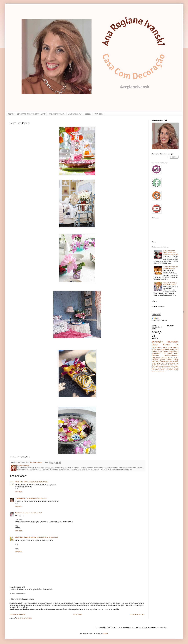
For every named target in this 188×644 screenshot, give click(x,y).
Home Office (164, 370)
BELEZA (88, 114)
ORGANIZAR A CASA (57, 114)
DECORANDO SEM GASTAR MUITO (31, 114)
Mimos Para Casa (172, 350)
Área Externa (175, 367)
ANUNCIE (99, 114)
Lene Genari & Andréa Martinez (26, 537)
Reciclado (155, 361)
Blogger (105, 633)
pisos (172, 368)
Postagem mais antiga (137, 615)
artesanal (160, 350)
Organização (174, 352)
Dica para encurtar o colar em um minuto (170, 284)
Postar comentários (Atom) (24, 618)
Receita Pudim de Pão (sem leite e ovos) (171, 268)
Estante (176, 370)
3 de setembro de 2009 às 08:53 (38, 482)
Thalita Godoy (20, 498)
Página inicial (78, 615)
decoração (157, 342)
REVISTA (165, 363)
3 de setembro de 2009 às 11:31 (32, 513)
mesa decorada (174, 361)
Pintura (171, 370)
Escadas (168, 367)
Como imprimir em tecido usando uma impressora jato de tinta (171, 253)
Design (176, 360)
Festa (154, 367)
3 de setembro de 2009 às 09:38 (36, 498)
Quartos (162, 360)
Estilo (154, 350)
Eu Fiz (171, 358)
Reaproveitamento (171, 356)
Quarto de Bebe (160, 367)
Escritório (170, 365)
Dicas (155, 345)
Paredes (164, 365)
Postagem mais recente (18, 615)
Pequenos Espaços (160, 358)
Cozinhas (155, 360)
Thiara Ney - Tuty (21, 482)
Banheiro (169, 360)
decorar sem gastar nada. (158, 371)
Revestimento (166, 368)
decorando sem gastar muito (165, 354)
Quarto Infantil (157, 363)
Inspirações (173, 342)
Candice (18, 513)
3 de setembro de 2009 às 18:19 (47, 537)
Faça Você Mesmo (171, 347)
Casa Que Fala (163, 361)
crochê (159, 368)
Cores (165, 352)
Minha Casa (157, 352)
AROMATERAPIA (75, 114)
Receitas (155, 356)
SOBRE (11, 114)
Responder (19, 492)
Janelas (154, 368)
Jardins (176, 358)
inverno (176, 365)
